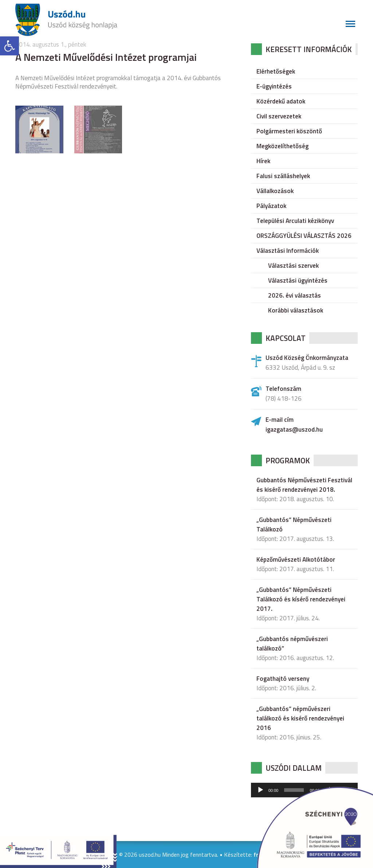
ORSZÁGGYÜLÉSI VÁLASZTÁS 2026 (304, 236)
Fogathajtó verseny (283, 679)
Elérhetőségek (276, 71)
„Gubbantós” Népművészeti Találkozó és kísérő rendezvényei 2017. (301, 599)
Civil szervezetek (279, 116)
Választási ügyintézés (298, 280)
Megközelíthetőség (282, 146)
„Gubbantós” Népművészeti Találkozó (294, 525)
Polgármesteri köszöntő (289, 131)
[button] (9, 46)
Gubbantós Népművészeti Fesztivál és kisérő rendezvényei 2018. (304, 485)
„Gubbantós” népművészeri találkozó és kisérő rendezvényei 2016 (300, 718)
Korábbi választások (296, 310)
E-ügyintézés (274, 86)
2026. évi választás (295, 295)
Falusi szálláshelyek (283, 176)
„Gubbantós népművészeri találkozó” (292, 644)
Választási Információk (288, 251)
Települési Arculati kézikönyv (295, 221)
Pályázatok (271, 206)
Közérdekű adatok (281, 101)
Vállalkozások (275, 191)
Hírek (263, 161)
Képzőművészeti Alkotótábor (296, 559)
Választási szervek (293, 266)
